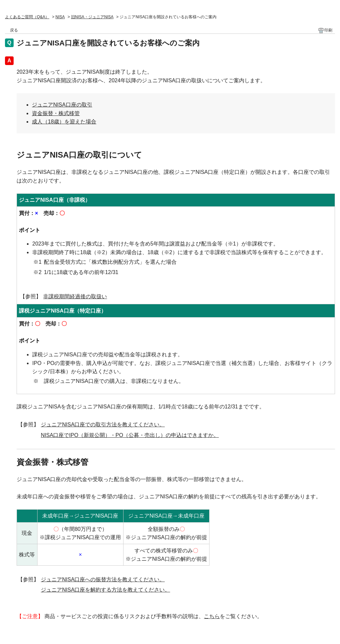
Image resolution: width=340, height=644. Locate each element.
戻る (14, 30)
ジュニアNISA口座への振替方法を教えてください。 (103, 579)
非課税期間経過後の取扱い (75, 296)
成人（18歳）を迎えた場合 (64, 122)
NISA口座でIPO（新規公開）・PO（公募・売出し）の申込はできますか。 (130, 435)
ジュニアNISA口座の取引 (62, 105)
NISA (60, 17)
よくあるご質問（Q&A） (27, 17)
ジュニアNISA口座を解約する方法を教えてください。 (105, 590)
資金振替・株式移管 (56, 113)
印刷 (328, 30)
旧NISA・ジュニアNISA (92, 17)
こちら (212, 616)
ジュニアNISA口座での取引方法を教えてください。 (103, 425)
